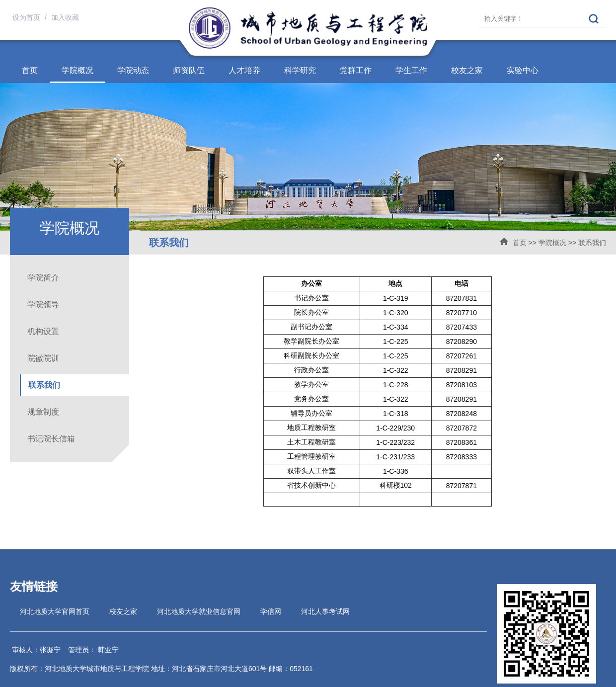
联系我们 (592, 243)
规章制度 (43, 412)
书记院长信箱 (51, 439)
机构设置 (43, 331)
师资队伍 (189, 70)
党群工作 (356, 70)
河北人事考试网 (325, 611)
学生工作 (411, 70)
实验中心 (523, 70)
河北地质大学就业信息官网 (199, 611)
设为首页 (27, 17)
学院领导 (43, 304)
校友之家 (467, 70)
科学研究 (300, 70)
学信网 (271, 611)
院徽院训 (43, 358)
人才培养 (244, 70)
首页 (30, 70)
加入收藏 (65, 17)
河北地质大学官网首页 (55, 611)
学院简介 (43, 278)
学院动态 (133, 70)
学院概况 (77, 70)
